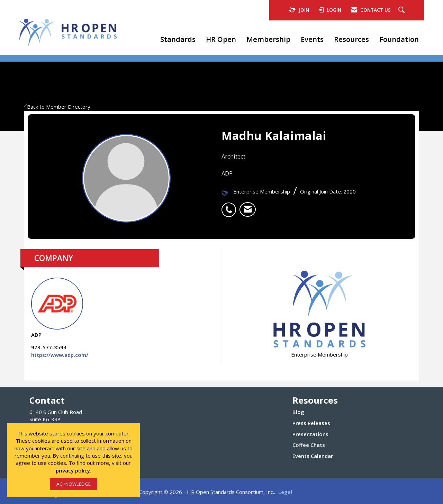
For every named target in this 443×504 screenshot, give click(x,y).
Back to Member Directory (57, 107)
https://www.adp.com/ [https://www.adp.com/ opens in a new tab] (60, 355)
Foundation (399, 39)
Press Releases (311, 423)
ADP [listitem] (57, 308)
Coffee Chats (309, 445)
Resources (351, 39)
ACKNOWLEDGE (74, 484)
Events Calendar (313, 456)
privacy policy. (74, 470)
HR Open (221, 39)
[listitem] (230, 206)
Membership (268, 39)
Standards (178, 39)
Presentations (310, 434)
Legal (285, 492)
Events (312, 39)
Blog (298, 412)
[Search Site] (403, 10)
